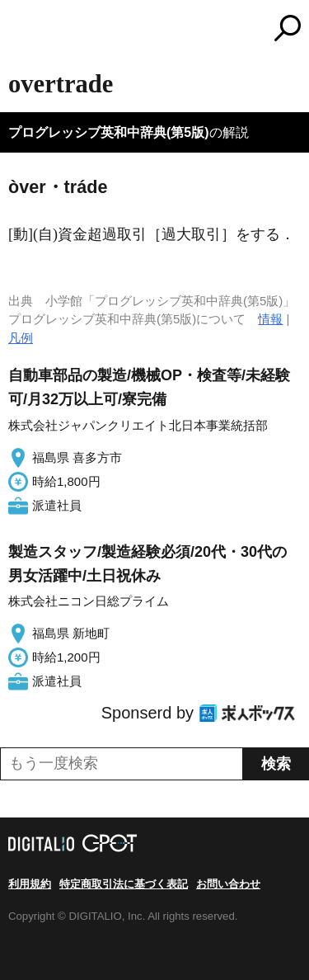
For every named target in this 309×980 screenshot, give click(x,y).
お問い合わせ (228, 884)
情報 (270, 319)
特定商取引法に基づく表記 (124, 884)
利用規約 (30, 884)
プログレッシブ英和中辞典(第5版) (109, 132)
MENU (21, 30)
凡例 (21, 338)
